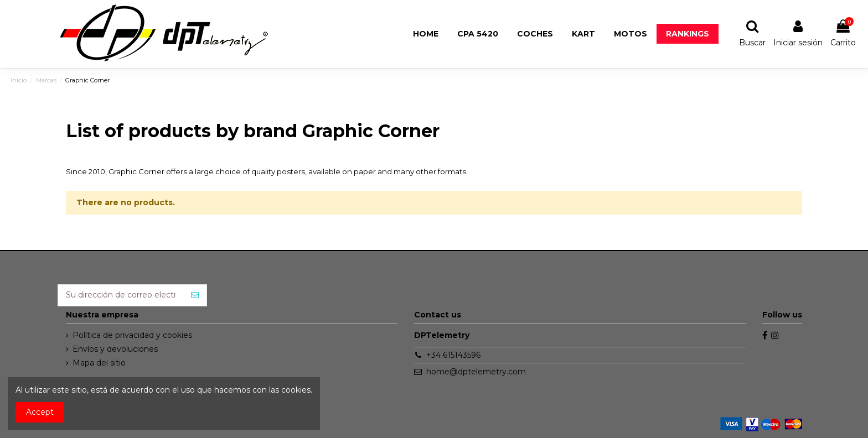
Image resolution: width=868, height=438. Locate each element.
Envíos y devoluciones (115, 349)
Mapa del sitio (99, 363)
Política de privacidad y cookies (132, 335)
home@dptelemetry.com (476, 372)
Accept (40, 412)
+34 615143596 (453, 355)
